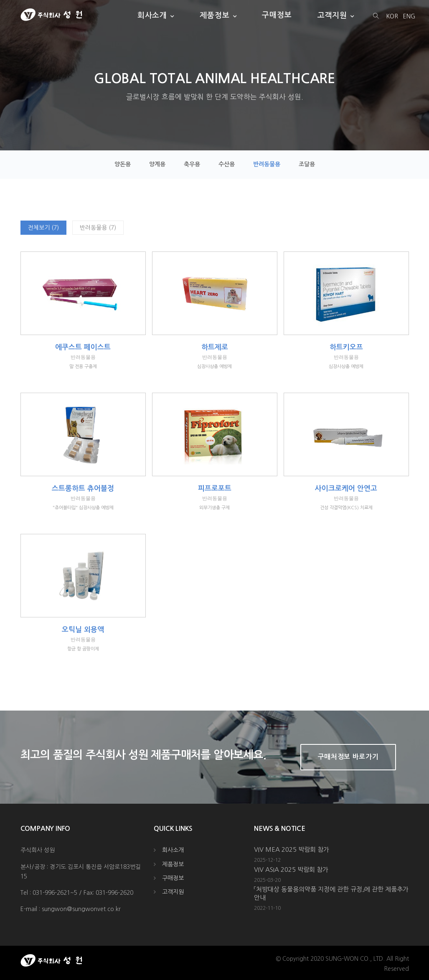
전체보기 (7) (43, 228)
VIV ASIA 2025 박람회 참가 (291, 870)
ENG (409, 16)
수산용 (227, 164)
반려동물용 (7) (98, 228)
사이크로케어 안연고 (346, 489)
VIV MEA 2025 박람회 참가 (292, 849)
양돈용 (123, 164)
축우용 (192, 164)
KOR (392, 16)
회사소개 (152, 15)
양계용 (157, 164)
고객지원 (333, 15)
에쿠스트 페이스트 (83, 347)
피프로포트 (215, 489)
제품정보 (215, 15)
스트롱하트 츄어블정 (83, 489)
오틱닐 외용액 (83, 630)
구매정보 (277, 15)
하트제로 (215, 347)
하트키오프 (346, 347)
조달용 (307, 164)
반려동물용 (267, 164)
